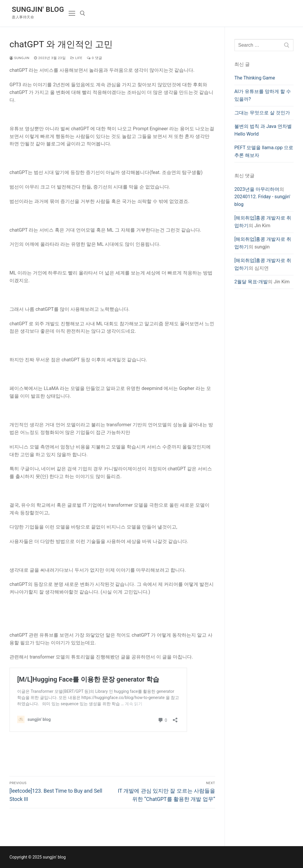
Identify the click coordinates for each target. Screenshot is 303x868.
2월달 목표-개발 (251, 282)
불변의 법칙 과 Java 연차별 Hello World (263, 130)
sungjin (19, 58)
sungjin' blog (38, 9)
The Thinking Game (255, 78)
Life (76, 58)
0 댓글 (95, 58)
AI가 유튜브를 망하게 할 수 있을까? (263, 95)
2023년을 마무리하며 (257, 189)
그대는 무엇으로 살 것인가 (262, 113)
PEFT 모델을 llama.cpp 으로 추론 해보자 (264, 151)
